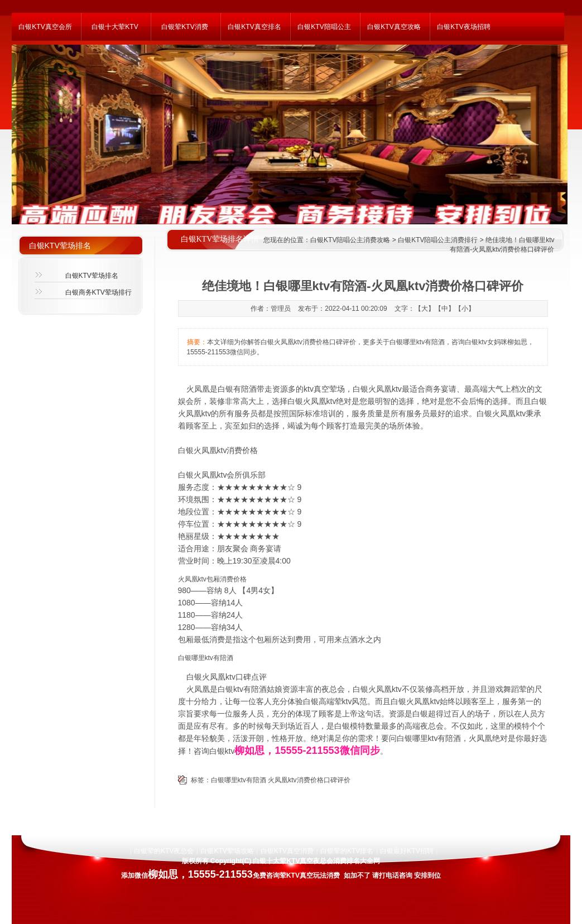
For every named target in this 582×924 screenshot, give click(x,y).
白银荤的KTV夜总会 (164, 851)
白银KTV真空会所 (45, 27)
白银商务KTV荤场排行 (98, 292)
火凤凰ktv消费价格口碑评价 (309, 780)
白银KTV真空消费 (287, 851)
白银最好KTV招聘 (407, 851)
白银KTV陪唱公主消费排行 (438, 240)
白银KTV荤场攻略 (227, 851)
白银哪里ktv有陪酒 (239, 780)
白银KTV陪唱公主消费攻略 (350, 240)
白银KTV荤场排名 (92, 276)
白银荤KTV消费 (184, 27)
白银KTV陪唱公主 (324, 27)
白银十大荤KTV (115, 27)
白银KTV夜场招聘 (463, 27)
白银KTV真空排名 (254, 27)
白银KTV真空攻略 (394, 27)
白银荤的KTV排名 (347, 851)
